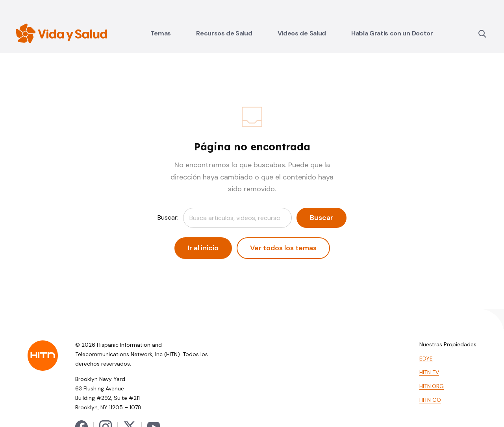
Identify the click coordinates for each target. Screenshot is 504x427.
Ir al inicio (203, 248)
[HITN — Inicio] (43, 356)
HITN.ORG (432, 386)
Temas (161, 33)
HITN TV (429, 372)
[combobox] (237, 218)
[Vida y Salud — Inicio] (62, 33)
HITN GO (430, 400)
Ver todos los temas (283, 248)
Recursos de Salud (224, 33)
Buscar (321, 218)
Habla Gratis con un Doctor (392, 33)
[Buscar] (482, 33)
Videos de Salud (302, 33)
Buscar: (168, 217)
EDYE (426, 359)
